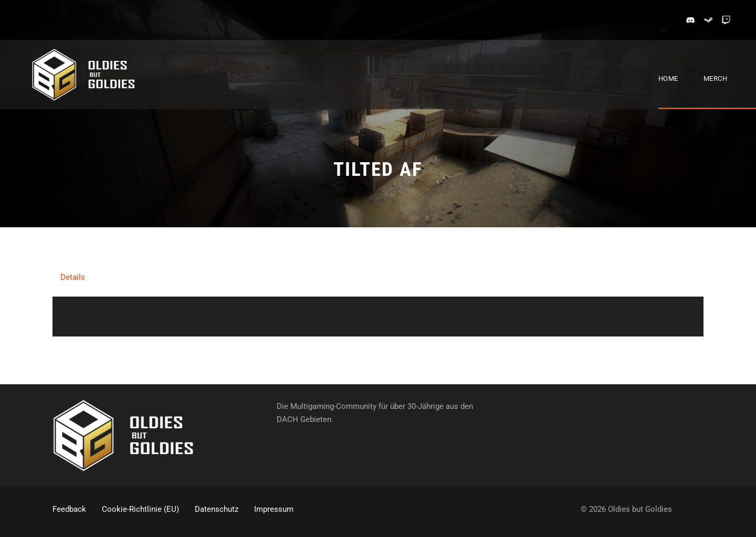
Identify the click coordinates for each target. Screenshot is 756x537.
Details (73, 277)
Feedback (69, 509)
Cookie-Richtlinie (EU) (140, 509)
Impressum (274, 509)
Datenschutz (217, 509)
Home (668, 78)
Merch (716, 78)
